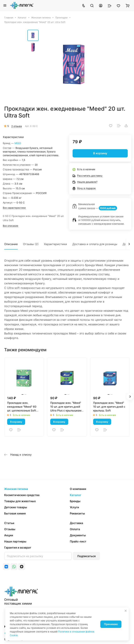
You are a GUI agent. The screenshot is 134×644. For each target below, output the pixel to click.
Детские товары (16, 507)
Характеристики (55, 244)
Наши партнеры (15, 541)
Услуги (74, 507)
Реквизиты (77, 513)
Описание (11, 244)
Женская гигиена (16, 489)
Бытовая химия (15, 513)
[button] (130, 397)
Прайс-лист (78, 541)
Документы (78, 535)
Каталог (75, 495)
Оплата (75, 529)
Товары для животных (20, 501)
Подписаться (86, 556)
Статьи (9, 523)
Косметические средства (22, 495)
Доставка (76, 523)
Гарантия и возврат (18, 548)
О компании (78, 489)
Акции (9, 535)
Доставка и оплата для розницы (95, 244)
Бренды (75, 501)
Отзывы (10, 529)
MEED (18, 143)
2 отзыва (17, 126)
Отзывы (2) (31, 244)
